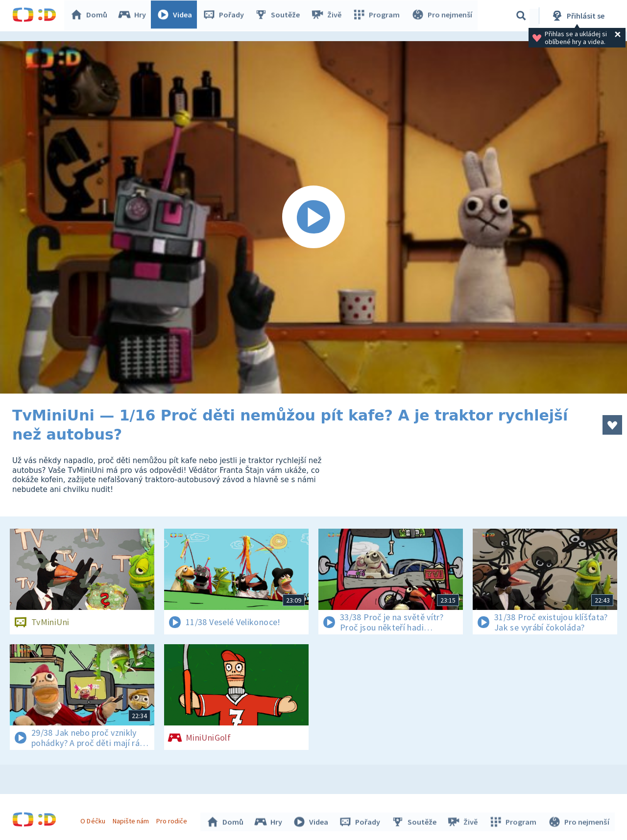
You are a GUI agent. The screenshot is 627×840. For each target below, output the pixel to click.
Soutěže (280, 16)
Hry (134, 16)
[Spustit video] (313, 217)
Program (378, 16)
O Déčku (94, 819)
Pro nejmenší (442, 16)
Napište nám (132, 819)
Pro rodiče (173, 819)
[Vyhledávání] (521, 16)
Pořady (226, 16)
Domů (91, 16)
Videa (177, 16)
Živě (328, 16)
